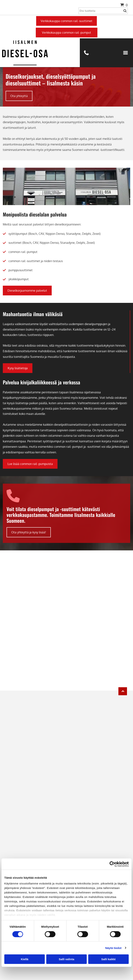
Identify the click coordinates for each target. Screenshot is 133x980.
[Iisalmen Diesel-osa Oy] (66, 569)
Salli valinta (67, 959)
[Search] (103, 11)
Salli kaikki (108, 959)
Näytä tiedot (113, 948)
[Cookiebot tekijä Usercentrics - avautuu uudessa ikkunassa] (112, 864)
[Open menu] (126, 53)
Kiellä (25, 959)
